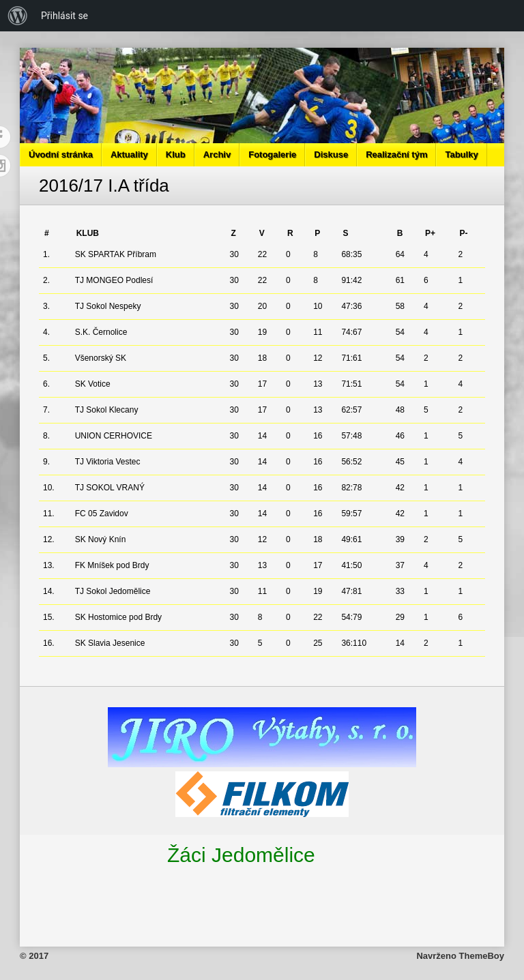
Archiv (217, 154)
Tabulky (461, 154)
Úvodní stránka (61, 154)
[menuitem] (18, 16)
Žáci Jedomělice (241, 855)
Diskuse (331, 154)
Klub (176, 154)
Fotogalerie (272, 154)
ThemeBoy (482, 956)
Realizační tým (396, 154)
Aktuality (129, 154)
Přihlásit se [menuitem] (64, 16)
